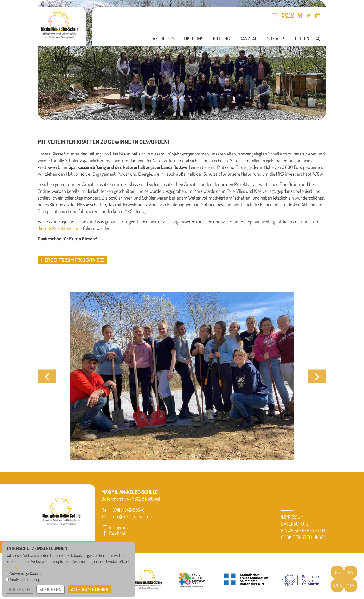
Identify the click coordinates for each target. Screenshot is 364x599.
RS (351, 572)
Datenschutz (295, 524)
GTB (351, 586)
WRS (337, 586)
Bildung (221, 39)
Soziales (276, 39)
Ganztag (248, 39)
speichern (50, 589)
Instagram (115, 527)
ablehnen (19, 589)
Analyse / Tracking (25, 579)
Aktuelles (164, 39)
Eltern (302, 39)
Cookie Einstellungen (304, 537)
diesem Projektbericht (58, 228)
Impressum (292, 517)
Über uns (194, 39)
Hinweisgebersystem (303, 530)
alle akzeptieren (90, 589)
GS (337, 572)
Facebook (114, 533)
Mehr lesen (15, 567)
